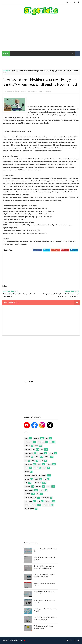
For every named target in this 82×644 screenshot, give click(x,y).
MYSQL (27, 479)
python (39, 487)
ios (26, 461)
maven (36, 468)
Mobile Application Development (35, 475)
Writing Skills (29, 509)
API (47, 438)
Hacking (15, 71)
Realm (42, 490)
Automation (28, 442)
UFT (39, 501)
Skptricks (7, 71)
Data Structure (30, 449)
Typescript (28, 501)
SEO (38, 494)
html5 (47, 457)
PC (45, 479)
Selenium (28, 494)
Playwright (37, 483)
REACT (49, 487)
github (51, 453)
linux (26, 468)
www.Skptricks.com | (17, 640)
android (37, 438)
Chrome (27, 446)
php (26, 483)
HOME (6, 54)
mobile (27, 472)
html (37, 457)
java (42, 461)
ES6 (42, 449)
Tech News (45, 498)
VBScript (48, 501)
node (37, 479)
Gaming (41, 453)
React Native (29, 490)
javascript (28, 464)
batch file (41, 442)
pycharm (28, 487)
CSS (37, 446)
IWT (33, 461)
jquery (49, 464)
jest (40, 464)
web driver (46, 505)
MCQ (45, 468)
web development (30, 505)
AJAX (26, 438)
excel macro (29, 453)
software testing (30, 498)
